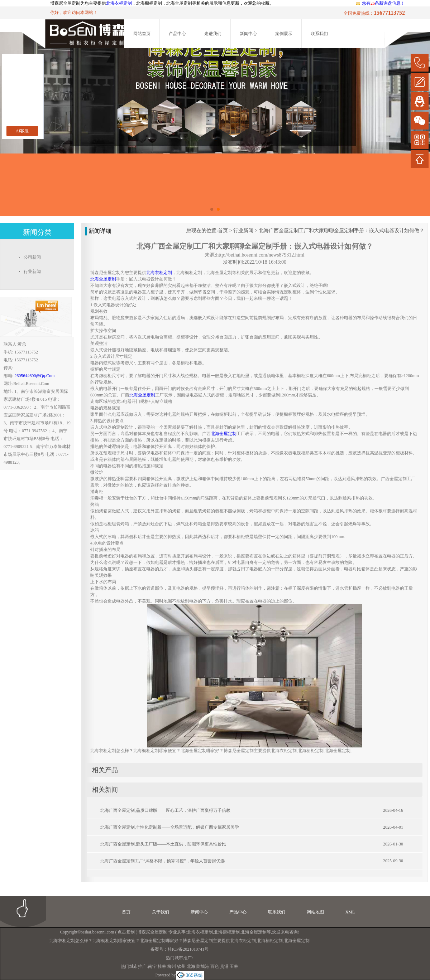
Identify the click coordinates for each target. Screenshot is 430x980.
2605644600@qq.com (34, 376)
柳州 (172, 966)
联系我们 (319, 34)
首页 (223, 231)
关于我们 (161, 912)
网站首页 (142, 34)
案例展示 (284, 34)
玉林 (234, 966)
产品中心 (177, 34)
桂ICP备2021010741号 (188, 949)
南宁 (152, 966)
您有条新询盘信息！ (380, 3)
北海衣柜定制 (119, 3)
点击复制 (126, 932)
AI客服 (22, 131)
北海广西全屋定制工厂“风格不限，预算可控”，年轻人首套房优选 (163, 861)
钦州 (181, 966)
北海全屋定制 (254, 932)
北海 (191, 966)
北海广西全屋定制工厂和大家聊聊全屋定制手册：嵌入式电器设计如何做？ (341, 231)
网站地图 (315, 912)
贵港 (224, 966)
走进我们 (213, 34)
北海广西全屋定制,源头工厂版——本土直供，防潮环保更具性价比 (163, 844)
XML (350, 912)
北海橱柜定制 (227, 932)
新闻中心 (248, 34)
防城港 (203, 966)
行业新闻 (243, 231)
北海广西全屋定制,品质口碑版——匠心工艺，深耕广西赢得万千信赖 (165, 810)
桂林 (162, 966)
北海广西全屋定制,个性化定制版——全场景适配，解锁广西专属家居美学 (170, 827)
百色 (215, 966)
